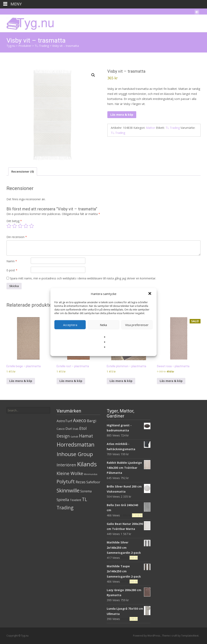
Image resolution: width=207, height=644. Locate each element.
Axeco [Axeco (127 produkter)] (80, 420)
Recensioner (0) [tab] (23, 171)
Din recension (17, 237)
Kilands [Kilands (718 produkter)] (87, 464)
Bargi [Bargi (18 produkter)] (92, 421)
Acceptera (70, 325)
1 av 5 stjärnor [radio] (9, 226)
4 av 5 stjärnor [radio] (26, 226)
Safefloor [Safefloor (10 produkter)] (93, 482)
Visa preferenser (137, 325)
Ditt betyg (14, 221)
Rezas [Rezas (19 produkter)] (81, 482)
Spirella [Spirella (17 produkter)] (63, 500)
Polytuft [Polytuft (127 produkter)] (66, 481)
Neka (103, 325)
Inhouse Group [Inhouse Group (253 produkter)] (75, 454)
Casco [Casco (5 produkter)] (61, 429)
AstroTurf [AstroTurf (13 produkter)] (64, 421)
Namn (12, 261)
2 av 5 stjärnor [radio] (15, 226)
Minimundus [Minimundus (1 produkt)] (91, 474)
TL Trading (173, 128)
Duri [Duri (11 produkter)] (69, 429)
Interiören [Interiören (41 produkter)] (66, 465)
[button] (150, 294)
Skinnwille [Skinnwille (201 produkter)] (68, 490)
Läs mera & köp (122, 115)
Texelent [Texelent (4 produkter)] (76, 500)
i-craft (174, 636)
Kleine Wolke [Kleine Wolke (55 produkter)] (70, 473)
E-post (12, 270)
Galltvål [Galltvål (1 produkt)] (74, 437)
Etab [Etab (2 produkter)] (76, 429)
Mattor (150, 128)
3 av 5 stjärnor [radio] (20, 226)
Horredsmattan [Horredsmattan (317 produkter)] (76, 444)
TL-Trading (118, 133)
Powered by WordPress (147, 636)
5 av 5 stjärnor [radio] (32, 226)
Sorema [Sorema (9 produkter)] (86, 491)
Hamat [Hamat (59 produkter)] (86, 436)
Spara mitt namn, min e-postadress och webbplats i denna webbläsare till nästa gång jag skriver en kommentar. (83, 278)
